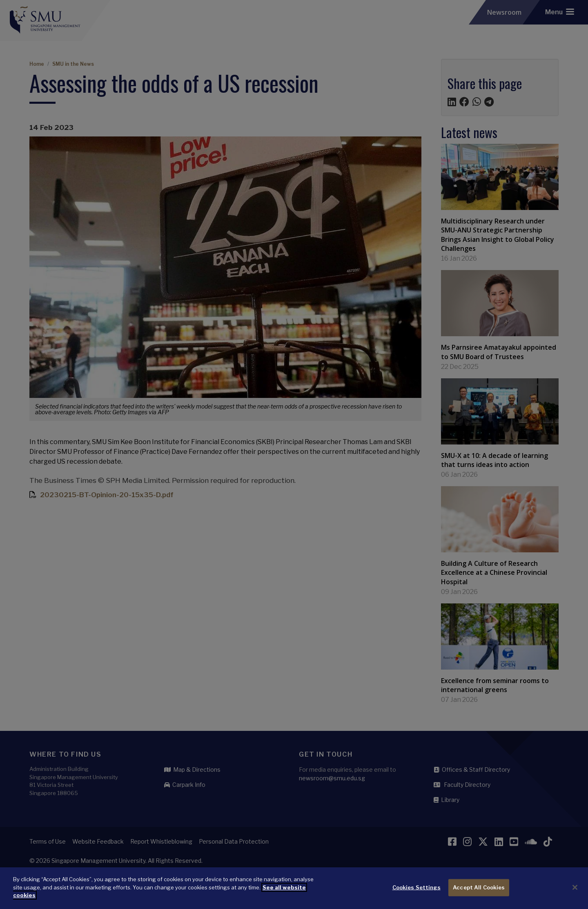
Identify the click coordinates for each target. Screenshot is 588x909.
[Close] (575, 891)
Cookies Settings (416, 891)
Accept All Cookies (479, 891)
